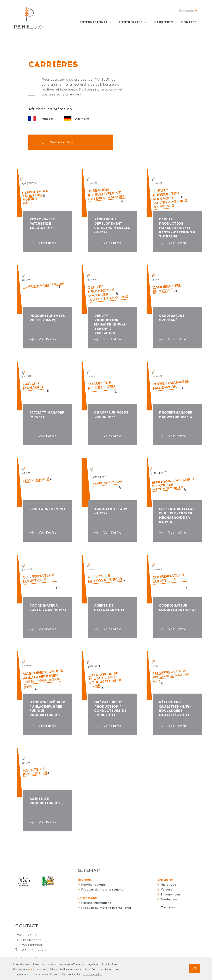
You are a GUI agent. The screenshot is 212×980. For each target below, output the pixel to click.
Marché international (97, 903)
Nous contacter (32, 958)
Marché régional (93, 885)
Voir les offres (62, 142)
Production (169, 899)
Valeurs (166, 889)
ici (32, 972)
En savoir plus (92, 976)
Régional (84, 880)
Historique (168, 885)
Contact (189, 22)
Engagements (171, 894)
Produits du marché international (106, 908)
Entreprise (165, 880)
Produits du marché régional (103, 889)
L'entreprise (131, 22)
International (94, 22)
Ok (195, 971)
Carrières (164, 22)
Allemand (76, 119)
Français (41, 119)
